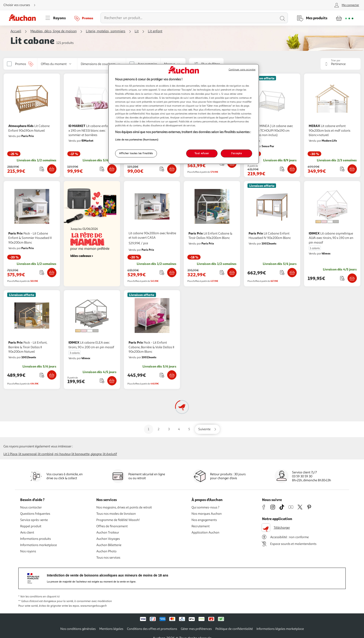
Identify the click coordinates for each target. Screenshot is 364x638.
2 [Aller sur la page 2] (159, 429)
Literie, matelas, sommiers (106, 31)
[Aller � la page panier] (345, 18)
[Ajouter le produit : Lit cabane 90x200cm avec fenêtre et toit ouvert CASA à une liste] (162, 272)
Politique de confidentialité (234, 629)
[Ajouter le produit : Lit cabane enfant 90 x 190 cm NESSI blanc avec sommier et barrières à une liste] (102, 169)
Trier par (336, 60)
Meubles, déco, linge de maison (54, 31)
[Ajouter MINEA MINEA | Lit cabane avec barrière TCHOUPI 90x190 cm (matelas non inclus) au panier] (292, 169)
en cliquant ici (51, 597)
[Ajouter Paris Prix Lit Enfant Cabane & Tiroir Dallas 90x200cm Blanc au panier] (232, 273)
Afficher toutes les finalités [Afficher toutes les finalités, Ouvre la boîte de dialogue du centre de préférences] (136, 153)
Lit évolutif (110, 454)
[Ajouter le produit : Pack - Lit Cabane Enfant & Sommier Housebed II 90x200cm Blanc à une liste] (42, 272)
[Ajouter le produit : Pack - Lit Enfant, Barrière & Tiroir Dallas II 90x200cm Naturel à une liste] (42, 375)
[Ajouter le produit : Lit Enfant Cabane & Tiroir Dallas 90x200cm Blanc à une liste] (222, 272)
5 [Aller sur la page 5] (189, 429)
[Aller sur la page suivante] (207, 429)
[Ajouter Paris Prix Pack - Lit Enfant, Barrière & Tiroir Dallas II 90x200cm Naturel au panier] (52, 375)
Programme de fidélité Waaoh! (118, 520)
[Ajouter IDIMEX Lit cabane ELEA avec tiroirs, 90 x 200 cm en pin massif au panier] (112, 381)
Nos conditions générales (78, 629)
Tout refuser (202, 153)
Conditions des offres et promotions (152, 629)
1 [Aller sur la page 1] (149, 429)
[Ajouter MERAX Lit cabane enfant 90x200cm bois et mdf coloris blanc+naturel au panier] (352, 169)
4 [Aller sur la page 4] (179, 429)
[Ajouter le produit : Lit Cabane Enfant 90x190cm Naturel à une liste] (42, 169)
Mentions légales (111, 629)
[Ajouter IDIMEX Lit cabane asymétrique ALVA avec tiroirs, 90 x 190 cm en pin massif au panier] (352, 278)
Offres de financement (112, 526)
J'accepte (236, 153)
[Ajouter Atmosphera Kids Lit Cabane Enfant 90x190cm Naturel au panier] (52, 169)
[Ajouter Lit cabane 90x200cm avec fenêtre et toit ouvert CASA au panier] (172, 273)
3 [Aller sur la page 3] (169, 429)
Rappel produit (31, 526)
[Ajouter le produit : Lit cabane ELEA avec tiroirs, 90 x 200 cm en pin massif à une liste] (102, 381)
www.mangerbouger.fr (94, 606)
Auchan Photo (106, 551)
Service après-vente (34, 520)
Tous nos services (108, 558)
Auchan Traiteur (108, 532)
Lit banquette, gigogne (87, 454)
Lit (137, 31)
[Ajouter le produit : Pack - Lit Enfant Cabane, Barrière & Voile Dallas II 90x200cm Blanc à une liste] (162, 375)
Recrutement (201, 526)
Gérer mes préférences (196, 629)
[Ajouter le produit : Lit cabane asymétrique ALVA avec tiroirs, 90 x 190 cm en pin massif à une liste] (342, 278)
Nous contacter (31, 507)
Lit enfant (155, 31)
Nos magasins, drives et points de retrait (124, 507)
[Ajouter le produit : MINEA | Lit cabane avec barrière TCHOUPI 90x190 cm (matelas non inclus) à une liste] (282, 169)
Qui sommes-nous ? (205, 507)
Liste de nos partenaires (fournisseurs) (137, 140)
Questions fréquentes (35, 514)
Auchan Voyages (108, 539)
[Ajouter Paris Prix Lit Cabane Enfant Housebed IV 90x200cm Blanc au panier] (292, 273)
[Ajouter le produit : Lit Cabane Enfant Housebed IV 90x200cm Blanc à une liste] (282, 272)
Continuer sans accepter (242, 70)
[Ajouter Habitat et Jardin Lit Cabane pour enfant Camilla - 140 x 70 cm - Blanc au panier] (172, 169)
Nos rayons (28, 551)
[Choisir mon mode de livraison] (21, 5)
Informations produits (36, 539)
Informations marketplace (39, 545)
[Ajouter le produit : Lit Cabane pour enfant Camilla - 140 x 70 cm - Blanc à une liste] (162, 169)
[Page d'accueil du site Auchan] (24, 18)
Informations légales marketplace (280, 629)
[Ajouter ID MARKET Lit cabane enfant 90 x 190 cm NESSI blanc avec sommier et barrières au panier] (112, 169)
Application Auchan (205, 532)
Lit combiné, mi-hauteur (54, 454)
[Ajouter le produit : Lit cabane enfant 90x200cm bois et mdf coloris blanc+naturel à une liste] (342, 169)
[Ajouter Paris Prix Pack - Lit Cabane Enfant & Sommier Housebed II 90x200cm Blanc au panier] (52, 273)
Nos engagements (204, 520)
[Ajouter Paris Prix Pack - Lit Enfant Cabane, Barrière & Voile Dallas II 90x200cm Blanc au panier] (172, 375)
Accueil (16, 31)
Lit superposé (28, 454)
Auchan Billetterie (109, 545)
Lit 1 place (10, 454)
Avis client (27, 532)
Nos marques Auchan (207, 514)
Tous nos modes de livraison (116, 514)
